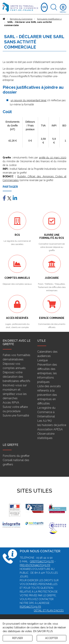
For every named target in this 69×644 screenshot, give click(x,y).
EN (44, 7)
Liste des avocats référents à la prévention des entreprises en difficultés (49, 395)
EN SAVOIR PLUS (43, 631)
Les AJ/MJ (44, 421)
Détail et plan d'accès (49, 611)
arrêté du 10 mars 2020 (53, 158)
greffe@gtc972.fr (42, 561)
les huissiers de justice (52, 425)
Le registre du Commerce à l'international (46, 412)
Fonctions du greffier (16, 456)
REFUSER (18, 638)
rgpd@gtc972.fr (30, 607)
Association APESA (50, 429)
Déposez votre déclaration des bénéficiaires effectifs (16, 377)
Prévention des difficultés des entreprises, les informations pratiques (47, 373)
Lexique (42, 360)
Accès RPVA (11, 403)
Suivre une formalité (16, 416)
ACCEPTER (52, 638)
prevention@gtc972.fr (35, 565)
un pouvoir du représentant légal (28, 100)
